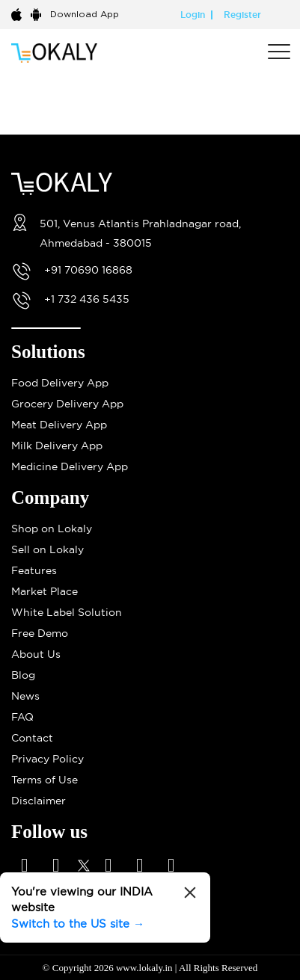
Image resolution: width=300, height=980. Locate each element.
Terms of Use (45, 780)
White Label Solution (67, 612)
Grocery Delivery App (67, 404)
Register (242, 15)
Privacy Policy (48, 759)
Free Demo (40, 633)
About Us (36, 654)
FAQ (22, 717)
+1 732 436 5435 (87, 299)
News (25, 696)
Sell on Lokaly (48, 549)
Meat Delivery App (59, 425)
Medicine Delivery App (70, 466)
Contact (32, 738)
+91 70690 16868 (88, 270)
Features (34, 570)
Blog (23, 675)
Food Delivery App (60, 383)
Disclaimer (39, 801)
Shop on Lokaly (52, 528)
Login (193, 15)
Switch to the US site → (78, 924)
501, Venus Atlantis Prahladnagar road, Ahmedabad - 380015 (140, 233)
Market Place (45, 591)
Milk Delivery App (57, 446)
